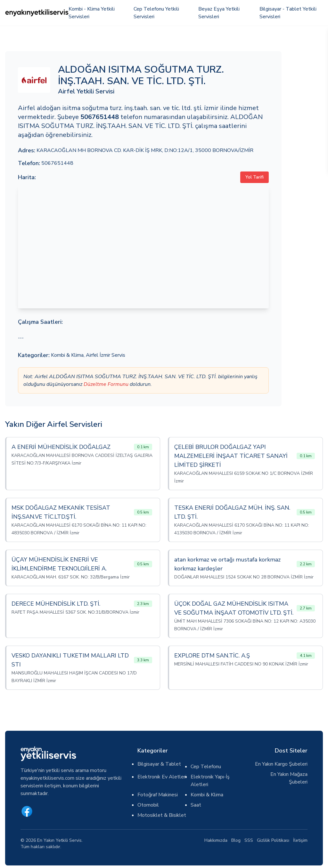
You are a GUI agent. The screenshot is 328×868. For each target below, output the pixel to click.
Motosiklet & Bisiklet (162, 815)
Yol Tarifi (254, 177)
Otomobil (148, 805)
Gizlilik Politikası (273, 840)
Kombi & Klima (67, 355)
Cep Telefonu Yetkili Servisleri (156, 13)
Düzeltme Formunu (106, 384)
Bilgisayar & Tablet (159, 764)
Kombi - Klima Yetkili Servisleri (92, 13)
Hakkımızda (216, 840)
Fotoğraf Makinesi (158, 795)
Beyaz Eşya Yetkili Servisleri (219, 13)
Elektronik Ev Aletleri (162, 777)
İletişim (300, 840)
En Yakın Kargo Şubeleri (281, 764)
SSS (249, 840)
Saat (196, 805)
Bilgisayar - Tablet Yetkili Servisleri (288, 13)
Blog (236, 840)
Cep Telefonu (206, 767)
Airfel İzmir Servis (106, 355)
